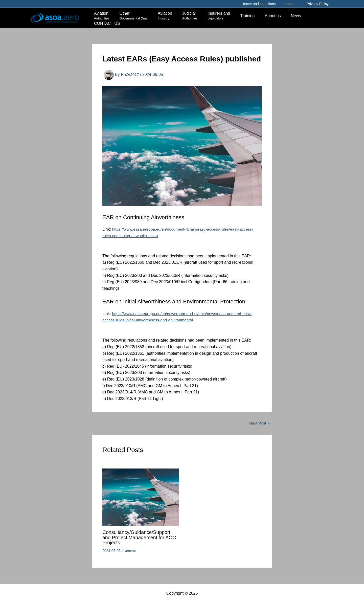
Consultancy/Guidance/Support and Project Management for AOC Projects (140, 537)
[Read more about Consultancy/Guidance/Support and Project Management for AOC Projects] (141, 496)
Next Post (260, 423)
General (130, 550)
